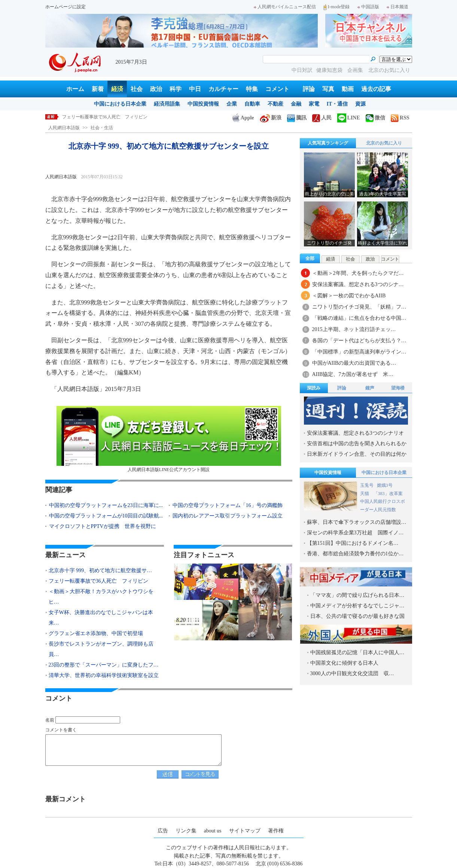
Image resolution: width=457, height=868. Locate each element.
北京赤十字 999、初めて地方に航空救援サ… (100, 570)
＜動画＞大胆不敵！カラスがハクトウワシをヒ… (101, 597)
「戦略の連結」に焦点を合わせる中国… (359, 318)
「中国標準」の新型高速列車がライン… (359, 352)
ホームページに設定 (65, 7)
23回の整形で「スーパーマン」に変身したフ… (104, 665)
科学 (176, 89)
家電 (314, 104)
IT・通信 (337, 104)
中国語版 (368, 7)
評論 (309, 89)
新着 (98, 89)
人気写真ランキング (328, 143)
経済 (117, 89)
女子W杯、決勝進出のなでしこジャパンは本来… (101, 618)
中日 (195, 89)
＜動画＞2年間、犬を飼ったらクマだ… (358, 273)
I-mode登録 (337, 7)
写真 (328, 89)
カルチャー (223, 89)
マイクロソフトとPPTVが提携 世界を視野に (103, 526)
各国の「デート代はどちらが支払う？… (359, 341)
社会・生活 (102, 128)
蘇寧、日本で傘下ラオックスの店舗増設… (357, 522)
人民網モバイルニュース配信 (285, 7)
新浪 (271, 118)
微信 (375, 118)
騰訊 (297, 118)
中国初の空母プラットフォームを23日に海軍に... (106, 505)
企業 (232, 104)
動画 (348, 89)
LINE (349, 118)
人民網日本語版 (64, 128)
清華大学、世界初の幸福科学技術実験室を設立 (104, 675)
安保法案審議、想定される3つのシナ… (358, 284)
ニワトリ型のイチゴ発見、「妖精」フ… (359, 307)
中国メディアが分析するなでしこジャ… (357, 606)
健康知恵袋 (330, 70)
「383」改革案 (388, 494)
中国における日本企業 (120, 104)
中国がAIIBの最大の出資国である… (354, 363)
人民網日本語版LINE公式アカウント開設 (169, 439)
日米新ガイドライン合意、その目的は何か (357, 454)
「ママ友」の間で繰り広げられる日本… (357, 595)
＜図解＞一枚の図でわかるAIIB (349, 296)
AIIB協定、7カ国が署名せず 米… (353, 374)
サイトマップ (245, 831)
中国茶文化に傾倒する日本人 (344, 663)
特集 (252, 89)
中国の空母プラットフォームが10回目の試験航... (106, 516)
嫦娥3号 (385, 485)
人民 (322, 118)
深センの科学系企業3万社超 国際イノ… (355, 533)
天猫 (365, 494)
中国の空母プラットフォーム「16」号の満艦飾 (228, 505)
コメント (277, 89)
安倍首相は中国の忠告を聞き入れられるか (357, 444)
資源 (360, 104)
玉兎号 (367, 485)
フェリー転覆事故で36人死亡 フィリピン (98, 581)
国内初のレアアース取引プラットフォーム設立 (228, 516)
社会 (137, 89)
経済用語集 (167, 104)
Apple (243, 118)
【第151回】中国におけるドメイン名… (353, 543)
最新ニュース (65, 555)
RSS (400, 118)
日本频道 (397, 7)
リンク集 (186, 831)
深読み (314, 388)
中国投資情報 (203, 104)
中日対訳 (302, 70)
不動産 (275, 104)
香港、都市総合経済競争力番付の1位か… (355, 554)
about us (213, 831)
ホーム (75, 89)
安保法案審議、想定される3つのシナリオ (355, 433)
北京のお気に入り (389, 70)
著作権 (276, 831)
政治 (156, 89)
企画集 (356, 70)
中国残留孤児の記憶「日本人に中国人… (357, 652)
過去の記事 (376, 89)
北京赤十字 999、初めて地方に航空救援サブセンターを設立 (122, 117)
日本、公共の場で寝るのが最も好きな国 (357, 616)
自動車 (252, 104)
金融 (296, 104)
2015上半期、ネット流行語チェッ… (354, 329)
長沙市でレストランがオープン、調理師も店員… (101, 649)
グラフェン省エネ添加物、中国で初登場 (96, 633)
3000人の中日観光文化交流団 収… (352, 673)
